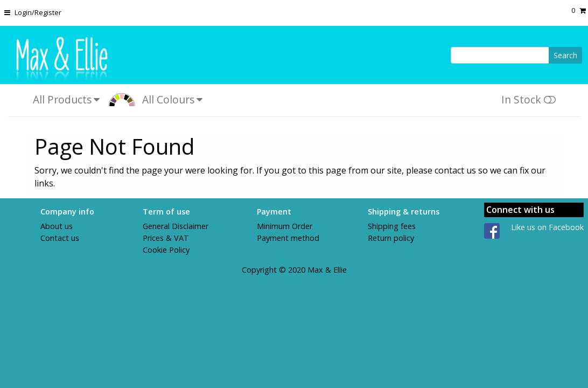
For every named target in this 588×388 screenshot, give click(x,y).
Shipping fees (392, 226)
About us (57, 226)
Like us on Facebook (547, 227)
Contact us (60, 238)
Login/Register (38, 12)
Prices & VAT (166, 238)
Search (565, 55)
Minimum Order (285, 226)
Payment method (288, 238)
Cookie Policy (166, 250)
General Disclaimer (176, 226)
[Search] (500, 55)
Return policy (391, 238)
